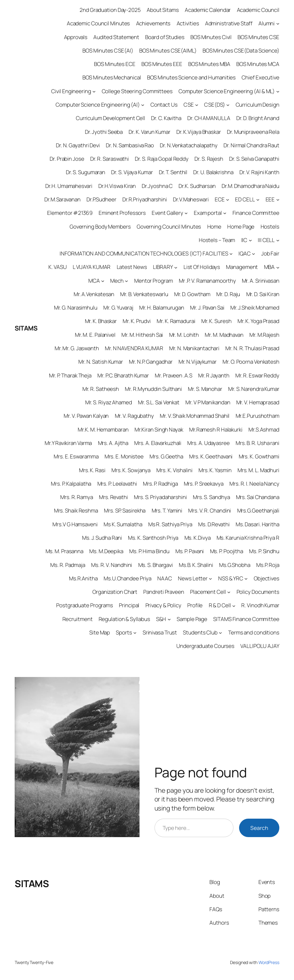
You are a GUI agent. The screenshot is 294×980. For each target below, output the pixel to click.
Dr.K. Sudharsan (197, 186)
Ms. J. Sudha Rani (102, 538)
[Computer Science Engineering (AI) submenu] (143, 105)
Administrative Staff (229, 23)
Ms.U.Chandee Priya (127, 578)
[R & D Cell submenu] (234, 605)
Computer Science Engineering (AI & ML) (227, 91)
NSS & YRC (231, 578)
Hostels (270, 227)
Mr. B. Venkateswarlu (144, 294)
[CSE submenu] (197, 105)
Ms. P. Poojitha (227, 551)
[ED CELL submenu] (258, 200)
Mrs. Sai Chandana (258, 497)
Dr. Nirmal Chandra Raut (251, 145)
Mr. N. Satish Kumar (101, 362)
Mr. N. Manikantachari (194, 348)
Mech (117, 281)
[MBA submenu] (278, 267)
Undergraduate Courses (205, 646)
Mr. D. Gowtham (192, 294)
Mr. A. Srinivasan (261, 281)
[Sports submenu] (135, 633)
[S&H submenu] (169, 619)
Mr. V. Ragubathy (134, 416)
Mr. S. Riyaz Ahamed (109, 402)
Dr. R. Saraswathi (110, 159)
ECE (220, 199)
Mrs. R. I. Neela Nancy (254, 484)
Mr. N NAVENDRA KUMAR (134, 348)
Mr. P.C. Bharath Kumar (123, 375)
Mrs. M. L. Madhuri (258, 470)
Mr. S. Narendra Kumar (254, 389)
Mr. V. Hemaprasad (258, 402)
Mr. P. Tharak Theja (70, 375)
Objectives (267, 578)
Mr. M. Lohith (184, 335)
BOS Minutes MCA (258, 64)
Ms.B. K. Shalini (196, 565)
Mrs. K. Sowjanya (131, 470)
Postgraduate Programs (85, 605)
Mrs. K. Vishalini (174, 470)
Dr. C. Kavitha (166, 118)
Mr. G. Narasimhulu (76, 308)
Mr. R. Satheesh (101, 389)
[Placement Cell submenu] (229, 592)
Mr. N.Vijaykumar (198, 362)
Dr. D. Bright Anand (258, 118)
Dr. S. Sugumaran (86, 172)
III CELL (266, 240)
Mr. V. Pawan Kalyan (86, 416)
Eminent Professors (122, 213)
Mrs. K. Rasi (92, 470)
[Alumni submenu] (278, 23)
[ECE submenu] (228, 200)
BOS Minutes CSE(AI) (108, 51)
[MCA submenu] (103, 281)
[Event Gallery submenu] (186, 213)
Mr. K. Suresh (216, 321)
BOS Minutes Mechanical (112, 77)
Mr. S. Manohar (205, 389)
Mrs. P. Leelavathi (117, 484)
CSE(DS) (214, 105)
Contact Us (164, 105)
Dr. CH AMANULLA (209, 118)
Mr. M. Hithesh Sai (142, 335)
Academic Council (258, 10)
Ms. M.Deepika (106, 551)
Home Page (241, 227)
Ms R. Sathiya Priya (170, 524)
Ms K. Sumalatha (123, 524)
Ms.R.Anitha (83, 578)
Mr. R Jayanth (214, 375)
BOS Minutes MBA (209, 64)
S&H (161, 619)
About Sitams (163, 10)
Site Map (100, 632)
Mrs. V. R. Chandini (210, 510)
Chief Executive (260, 77)
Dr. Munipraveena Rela (253, 132)
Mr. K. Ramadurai (176, 321)
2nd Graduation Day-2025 (110, 10)
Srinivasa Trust (160, 632)
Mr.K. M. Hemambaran (103, 429)
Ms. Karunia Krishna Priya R (248, 538)
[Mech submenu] (126, 281)
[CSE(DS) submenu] (228, 105)
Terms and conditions (254, 632)
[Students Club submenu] (220, 633)
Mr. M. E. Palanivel (95, 335)
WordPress (269, 962)
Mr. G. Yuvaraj (118, 308)
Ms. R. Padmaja (68, 565)
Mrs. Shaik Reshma (76, 510)
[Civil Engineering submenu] (94, 91)
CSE (189, 105)
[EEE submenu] (278, 200)
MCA (94, 281)
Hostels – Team (217, 240)
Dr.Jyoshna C (157, 186)
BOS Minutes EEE (162, 64)
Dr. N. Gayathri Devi (78, 145)
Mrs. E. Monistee (124, 456)
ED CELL (245, 199)
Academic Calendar (208, 10)
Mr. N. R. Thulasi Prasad (252, 348)
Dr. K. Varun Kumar (149, 132)
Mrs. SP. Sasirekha (125, 510)
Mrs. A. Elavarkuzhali (158, 443)
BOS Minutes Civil (211, 37)
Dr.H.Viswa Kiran (117, 186)
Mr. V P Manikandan (208, 402)
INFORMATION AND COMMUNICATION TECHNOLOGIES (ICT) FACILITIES (144, 253)
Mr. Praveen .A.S (173, 375)
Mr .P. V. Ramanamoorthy (207, 281)
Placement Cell (208, 592)
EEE (270, 199)
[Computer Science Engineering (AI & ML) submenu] (278, 91)
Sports (124, 632)
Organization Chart (115, 592)
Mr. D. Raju (228, 294)
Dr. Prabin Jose (67, 159)
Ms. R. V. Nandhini (112, 565)
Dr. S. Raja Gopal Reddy (162, 159)
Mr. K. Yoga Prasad (258, 321)
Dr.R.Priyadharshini (145, 199)
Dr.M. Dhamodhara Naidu (250, 186)
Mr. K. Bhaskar (101, 321)
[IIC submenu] (250, 240)
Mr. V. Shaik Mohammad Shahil (195, 416)
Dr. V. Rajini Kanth (259, 172)
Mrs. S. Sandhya (211, 497)
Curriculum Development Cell (110, 118)
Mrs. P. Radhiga (160, 484)
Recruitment (78, 619)
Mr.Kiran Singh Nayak (159, 429)
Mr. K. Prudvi (137, 321)
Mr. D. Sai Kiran (263, 294)
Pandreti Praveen (164, 592)
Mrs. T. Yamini (167, 510)
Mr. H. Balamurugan (162, 308)
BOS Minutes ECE (115, 64)
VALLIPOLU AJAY (260, 646)
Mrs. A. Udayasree (208, 443)
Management (242, 267)
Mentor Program (154, 281)
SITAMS (26, 328)
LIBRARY (163, 267)
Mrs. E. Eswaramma (76, 456)
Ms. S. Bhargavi (156, 565)
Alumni (267, 23)
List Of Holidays (202, 267)
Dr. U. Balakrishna (213, 172)
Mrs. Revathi (113, 497)
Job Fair (270, 253)
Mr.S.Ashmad (264, 429)
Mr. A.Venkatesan (94, 294)
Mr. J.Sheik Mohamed (255, 308)
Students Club (200, 632)
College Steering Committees (137, 91)
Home (214, 227)
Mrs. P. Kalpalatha (71, 484)
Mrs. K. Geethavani (211, 456)
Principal (129, 605)
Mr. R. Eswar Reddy (257, 375)
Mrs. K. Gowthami (259, 456)
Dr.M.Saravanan (62, 199)
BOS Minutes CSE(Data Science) (241, 51)
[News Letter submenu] (210, 578)
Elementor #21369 (70, 213)
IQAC (245, 253)
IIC (244, 240)
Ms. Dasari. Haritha (257, 524)
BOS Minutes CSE (258, 37)
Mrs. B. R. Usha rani (257, 443)
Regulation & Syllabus (124, 619)
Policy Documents (258, 592)
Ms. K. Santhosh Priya (153, 538)
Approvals (76, 37)
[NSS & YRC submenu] (246, 578)
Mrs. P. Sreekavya (204, 484)
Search (259, 828)
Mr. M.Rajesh (264, 335)
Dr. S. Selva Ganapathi (254, 159)
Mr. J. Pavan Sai (207, 308)
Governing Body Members (100, 227)
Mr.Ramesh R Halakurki (216, 429)
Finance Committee (256, 213)
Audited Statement (116, 37)
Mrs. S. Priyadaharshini (160, 497)
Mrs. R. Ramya (77, 497)
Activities (188, 23)
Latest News (132, 267)
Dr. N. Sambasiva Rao (130, 145)
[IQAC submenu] (253, 254)
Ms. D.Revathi (214, 524)
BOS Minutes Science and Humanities (191, 77)
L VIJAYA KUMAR (92, 267)
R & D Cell (220, 605)
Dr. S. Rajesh (209, 159)
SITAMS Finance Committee (246, 619)
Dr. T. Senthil (173, 172)
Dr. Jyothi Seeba (104, 132)
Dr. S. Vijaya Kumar (132, 172)
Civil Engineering (71, 91)
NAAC (165, 578)
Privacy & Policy (163, 605)
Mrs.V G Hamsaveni (75, 524)
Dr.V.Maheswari (191, 199)
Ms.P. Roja (268, 565)
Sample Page (192, 619)
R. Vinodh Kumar (260, 605)
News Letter (193, 578)
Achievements (153, 23)
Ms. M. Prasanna (65, 551)
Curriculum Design (257, 105)
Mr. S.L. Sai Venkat (159, 402)
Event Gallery (167, 213)
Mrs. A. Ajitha (113, 443)
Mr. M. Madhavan (224, 335)
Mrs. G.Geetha (166, 456)
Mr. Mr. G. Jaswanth (77, 348)
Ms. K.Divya (198, 538)
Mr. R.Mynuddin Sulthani (153, 389)
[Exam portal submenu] (225, 213)
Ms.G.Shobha (235, 565)
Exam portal (208, 213)
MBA (269, 267)
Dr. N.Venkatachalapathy (189, 145)
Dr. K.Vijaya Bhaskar (199, 132)
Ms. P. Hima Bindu (149, 551)
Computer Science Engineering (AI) (98, 105)
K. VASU (57, 267)
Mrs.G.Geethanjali (258, 510)
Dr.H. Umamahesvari (69, 186)
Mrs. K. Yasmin (215, 470)
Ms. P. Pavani (190, 551)
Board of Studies (165, 37)
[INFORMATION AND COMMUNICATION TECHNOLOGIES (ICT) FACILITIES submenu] (231, 254)
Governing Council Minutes (169, 227)
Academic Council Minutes (98, 23)
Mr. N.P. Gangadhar (151, 362)
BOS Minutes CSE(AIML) (168, 51)
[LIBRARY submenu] (176, 267)
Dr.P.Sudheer (101, 199)
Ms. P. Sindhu (264, 551)
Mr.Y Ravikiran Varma (68, 443)
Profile (195, 605)
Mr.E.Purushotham (257, 416)
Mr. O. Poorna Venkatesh (251, 362)
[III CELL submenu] (278, 240)
